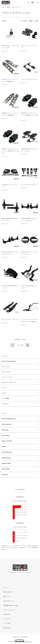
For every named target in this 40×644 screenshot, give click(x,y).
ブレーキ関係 (5, 398)
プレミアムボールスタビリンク (29, 185)
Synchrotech (5, 430)
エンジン (4, 388)
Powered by (20, 641)
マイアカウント (8, 619)
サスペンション (6, 367)
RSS (5, 614)
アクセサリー (5, 404)
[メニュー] (37, 3)
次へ (28, 345)
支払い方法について (9, 601)
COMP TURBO (6, 469)
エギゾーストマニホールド (9, 382)
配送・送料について (9, 592)
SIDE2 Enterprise (6, 458)
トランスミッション (7, 377)
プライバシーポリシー (9, 610)
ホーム (3, 7)
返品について (7, 596)
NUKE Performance (7, 452)
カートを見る (7, 623)
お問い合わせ (7, 628)
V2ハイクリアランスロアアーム (10, 319)
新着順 (37, 21)
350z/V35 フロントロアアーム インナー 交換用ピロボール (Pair (29, 115)
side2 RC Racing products (9, 361)
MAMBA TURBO (6, 463)
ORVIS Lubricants (6, 424)
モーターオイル (6, 372)
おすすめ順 (24, 21)
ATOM (8, 614)
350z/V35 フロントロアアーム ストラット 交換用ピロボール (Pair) (10, 151)
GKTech (8, 7)
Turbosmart (5, 475)
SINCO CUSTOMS (7, 441)
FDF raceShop (6, 436)
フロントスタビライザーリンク (29, 79)
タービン (4, 393)
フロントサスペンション (17, 7)
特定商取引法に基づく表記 (11, 605)
